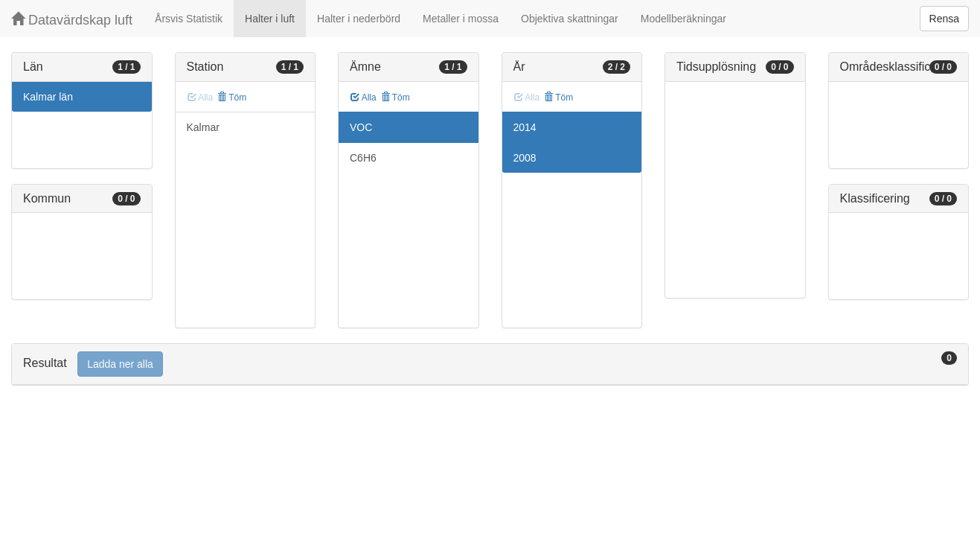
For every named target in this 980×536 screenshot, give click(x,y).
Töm (232, 98)
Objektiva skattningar (570, 19)
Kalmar (203, 127)
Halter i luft (270, 19)
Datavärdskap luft (72, 20)
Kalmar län (48, 97)
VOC (361, 127)
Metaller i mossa (461, 19)
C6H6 (363, 158)
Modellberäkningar (683, 19)
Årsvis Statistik (189, 19)
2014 (525, 127)
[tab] (490, 364)
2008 (525, 158)
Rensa (944, 19)
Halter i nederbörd (359, 19)
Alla (364, 98)
